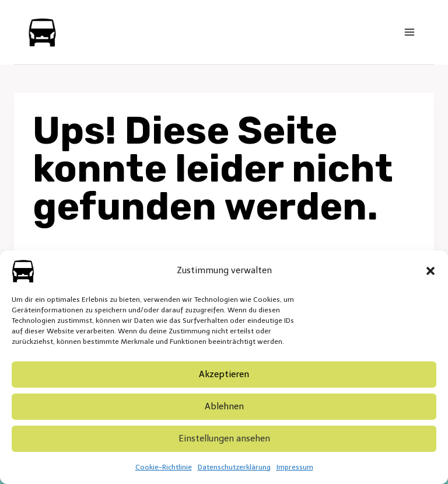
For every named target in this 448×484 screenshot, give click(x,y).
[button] (430, 271)
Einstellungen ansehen (224, 438)
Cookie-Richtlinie (164, 467)
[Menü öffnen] (409, 32)
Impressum (295, 467)
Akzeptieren (224, 374)
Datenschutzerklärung (234, 467)
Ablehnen (224, 406)
